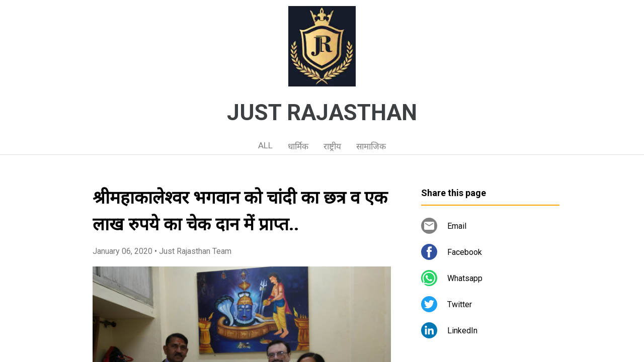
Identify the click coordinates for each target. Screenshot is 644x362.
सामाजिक (371, 146)
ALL (265, 145)
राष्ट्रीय (332, 146)
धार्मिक (298, 146)
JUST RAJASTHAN (322, 113)
